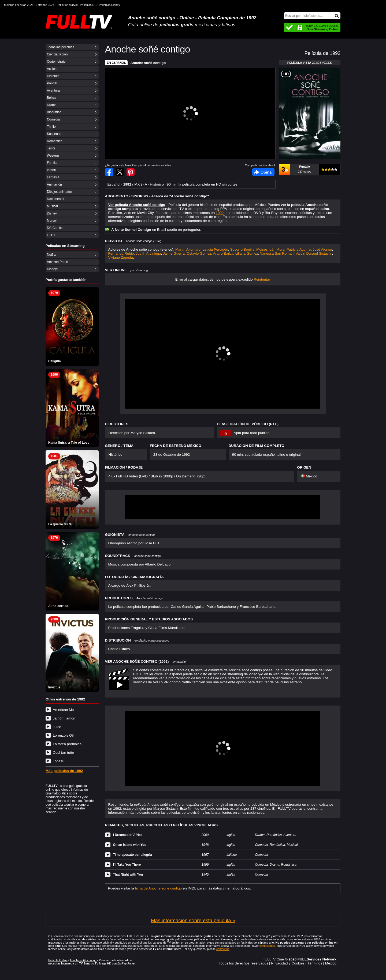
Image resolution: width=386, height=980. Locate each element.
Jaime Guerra (174, 253)
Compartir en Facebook (109, 172)
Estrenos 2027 (45, 5)
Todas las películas (60, 47)
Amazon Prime (57, 262)
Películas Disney (110, 5)
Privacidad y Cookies (288, 963)
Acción (52, 69)
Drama (52, 105)
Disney (52, 213)
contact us (223, 949)
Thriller (52, 127)
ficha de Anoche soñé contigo (158, 888)
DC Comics (55, 228)
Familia (52, 163)
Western (53, 156)
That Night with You (128, 875)
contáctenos (267, 946)
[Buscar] (312, 16)
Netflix (51, 255)
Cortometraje (56, 62)
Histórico (53, 76)
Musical (52, 206)
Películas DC (88, 5)
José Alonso (322, 249)
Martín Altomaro (188, 249)
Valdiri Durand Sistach (313, 253)
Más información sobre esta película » (193, 920)
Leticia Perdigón (215, 249)
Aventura (53, 91)
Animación (54, 184)
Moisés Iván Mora (270, 249)
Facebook (263, 172)
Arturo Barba (223, 253)
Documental (55, 199)
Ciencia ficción (57, 54)
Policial (52, 83)
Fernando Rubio (121, 253)
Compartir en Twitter (120, 172)
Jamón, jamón (64, 718)
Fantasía (53, 177)
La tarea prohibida (67, 744)
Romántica (55, 141)
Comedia (53, 119)
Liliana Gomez (247, 253)
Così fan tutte (63, 753)
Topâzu (59, 761)
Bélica (51, 98)
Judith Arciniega (149, 253)
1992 (220, 213)
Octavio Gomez (199, 253)
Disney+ (53, 269)
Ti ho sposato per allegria (133, 855)
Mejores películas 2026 (19, 5)
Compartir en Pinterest (131, 172)
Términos (315, 963)
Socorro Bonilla (242, 249)
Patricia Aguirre (299, 249)
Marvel (52, 221)
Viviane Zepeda (121, 257)
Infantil (52, 170)
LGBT (51, 235)
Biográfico (54, 112)
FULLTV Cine (273, 959)
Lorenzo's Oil (63, 735)
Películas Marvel (67, 5)
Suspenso (54, 134)
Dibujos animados (60, 192)
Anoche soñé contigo (148, 63)
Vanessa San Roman (277, 253)
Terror (51, 148)
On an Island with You (130, 845)
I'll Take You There (127, 865)
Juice (57, 727)
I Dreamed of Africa (128, 835)
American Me (63, 710)
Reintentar (262, 279)
